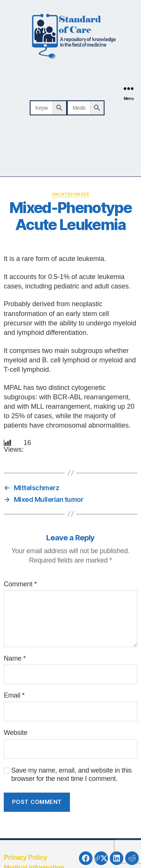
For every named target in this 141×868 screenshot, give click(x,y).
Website (16, 733)
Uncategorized (70, 194)
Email (14, 695)
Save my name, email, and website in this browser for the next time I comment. (71, 775)
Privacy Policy (25, 857)
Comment (20, 584)
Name (15, 658)
